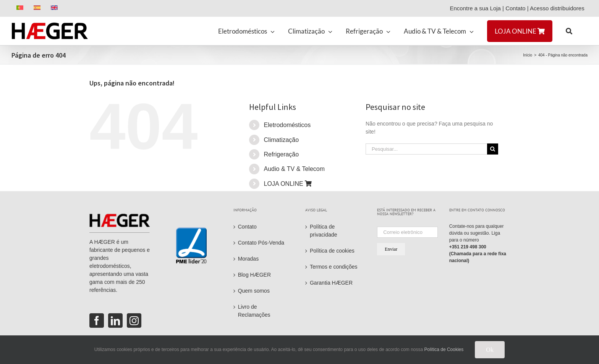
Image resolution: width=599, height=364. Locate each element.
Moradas (248, 259)
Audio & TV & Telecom (295, 169)
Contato (516, 8)
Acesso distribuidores (559, 8)
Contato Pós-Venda (261, 243)
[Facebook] (97, 321)
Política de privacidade (324, 231)
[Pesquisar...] (426, 149)
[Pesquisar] (493, 149)
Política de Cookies (444, 350)
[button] (569, 31)
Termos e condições (334, 267)
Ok (490, 350)
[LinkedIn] (115, 321)
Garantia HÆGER (331, 283)
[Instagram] (134, 321)
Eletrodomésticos (287, 125)
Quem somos (254, 291)
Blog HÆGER (254, 275)
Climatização (282, 140)
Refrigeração (282, 154)
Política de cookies (332, 251)
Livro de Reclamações (254, 311)
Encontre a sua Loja (475, 8)
